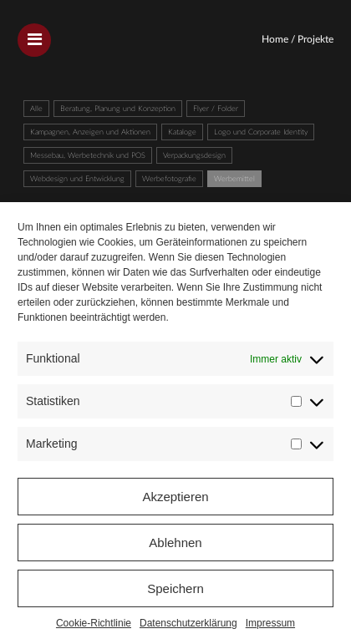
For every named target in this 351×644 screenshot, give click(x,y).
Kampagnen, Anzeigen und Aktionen (90, 132)
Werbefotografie (169, 179)
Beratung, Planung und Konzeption (118, 109)
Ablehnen (175, 543)
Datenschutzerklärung (188, 623)
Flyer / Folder (216, 109)
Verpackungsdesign (194, 156)
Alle (36, 109)
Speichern (175, 588)
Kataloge (182, 132)
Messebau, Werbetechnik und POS (88, 156)
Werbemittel (234, 179)
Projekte (315, 39)
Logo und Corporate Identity (261, 132)
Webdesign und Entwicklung (77, 179)
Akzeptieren (175, 497)
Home (275, 39)
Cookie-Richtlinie (94, 623)
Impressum (270, 623)
